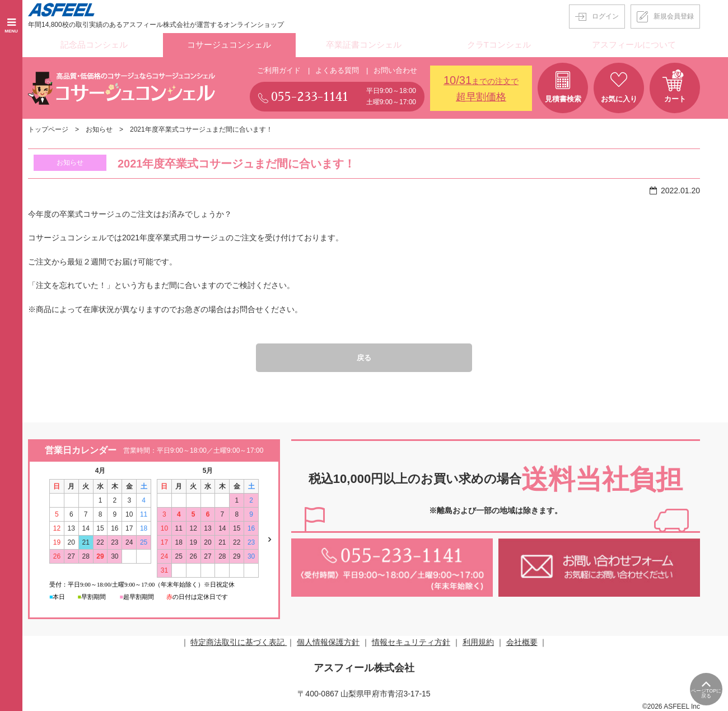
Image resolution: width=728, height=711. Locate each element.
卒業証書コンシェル (364, 44)
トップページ (48, 128)
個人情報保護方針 (328, 641)
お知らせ (99, 128)
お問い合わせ (395, 68)
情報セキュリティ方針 (411, 641)
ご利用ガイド (279, 68)
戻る (364, 356)
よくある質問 (337, 68)
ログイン (605, 16)
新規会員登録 (674, 16)
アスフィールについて (634, 44)
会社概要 (522, 641)
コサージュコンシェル (229, 44)
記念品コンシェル (94, 44)
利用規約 (478, 641)
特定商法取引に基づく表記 (239, 641)
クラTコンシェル (499, 44)
